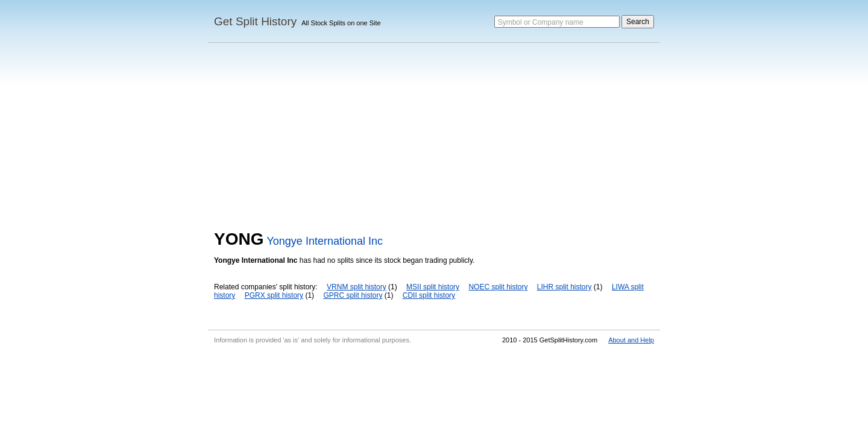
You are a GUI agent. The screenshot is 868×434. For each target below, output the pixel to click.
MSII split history (433, 287)
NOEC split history (498, 287)
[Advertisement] (434, 139)
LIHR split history (565, 287)
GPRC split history (353, 295)
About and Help (631, 340)
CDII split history (429, 295)
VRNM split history (357, 287)
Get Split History (255, 21)
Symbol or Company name (541, 22)
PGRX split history (274, 295)
